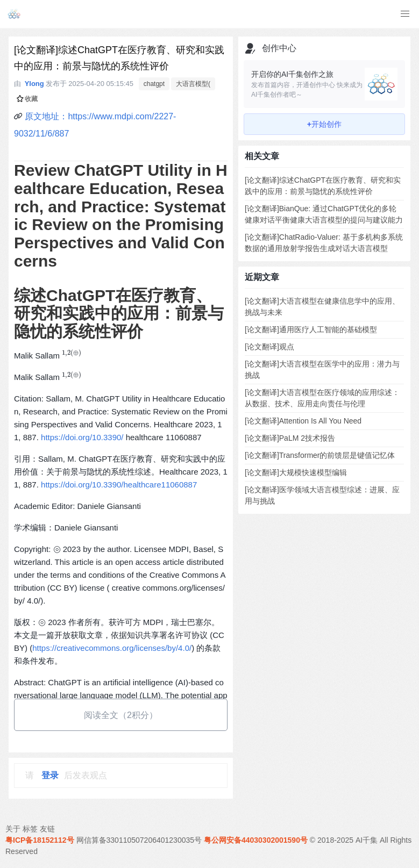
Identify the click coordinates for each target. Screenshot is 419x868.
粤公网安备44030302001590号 (256, 840)
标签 (30, 829)
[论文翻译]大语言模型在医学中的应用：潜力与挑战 (322, 370)
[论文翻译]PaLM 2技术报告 (290, 438)
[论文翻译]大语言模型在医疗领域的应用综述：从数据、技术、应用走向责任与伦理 (322, 398)
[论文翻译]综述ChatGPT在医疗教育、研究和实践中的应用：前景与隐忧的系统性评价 (323, 186)
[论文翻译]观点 (269, 347)
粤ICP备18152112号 (40, 840)
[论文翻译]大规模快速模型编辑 (296, 472)
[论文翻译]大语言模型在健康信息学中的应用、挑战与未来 (322, 307)
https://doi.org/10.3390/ (82, 437)
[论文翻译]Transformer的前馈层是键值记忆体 (320, 455)
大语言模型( (193, 84)
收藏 (27, 99)
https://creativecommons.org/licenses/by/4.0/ (112, 648)
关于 (13, 829)
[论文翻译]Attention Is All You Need (303, 421)
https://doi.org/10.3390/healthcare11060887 (119, 485)
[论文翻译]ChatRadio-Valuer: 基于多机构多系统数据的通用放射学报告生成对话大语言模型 (324, 243)
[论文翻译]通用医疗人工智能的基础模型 (311, 329)
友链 (47, 829)
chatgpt (154, 84)
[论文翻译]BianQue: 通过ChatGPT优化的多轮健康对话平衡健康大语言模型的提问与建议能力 (324, 214)
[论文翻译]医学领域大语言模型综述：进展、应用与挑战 (322, 495)
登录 (50, 775)
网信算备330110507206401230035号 (139, 840)
